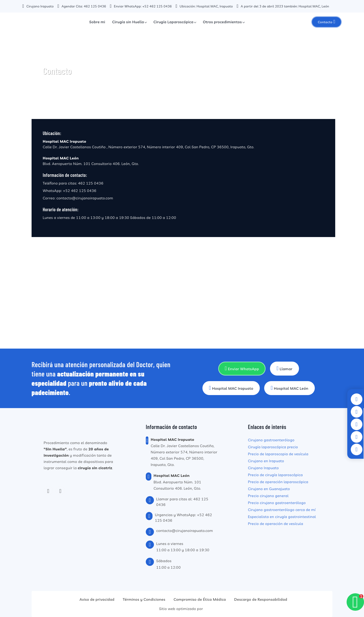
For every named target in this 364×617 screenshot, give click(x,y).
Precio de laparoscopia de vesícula (278, 454)
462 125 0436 (95, 6)
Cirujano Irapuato (263, 468)
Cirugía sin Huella (128, 22)
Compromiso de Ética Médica (200, 599)
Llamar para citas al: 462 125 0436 (182, 502)
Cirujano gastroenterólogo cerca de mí (282, 510)
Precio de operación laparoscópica (278, 482)
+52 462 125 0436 (157, 6)
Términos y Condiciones (144, 599)
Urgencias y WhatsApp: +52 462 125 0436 (183, 518)
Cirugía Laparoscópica (173, 22)
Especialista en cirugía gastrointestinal (282, 517)
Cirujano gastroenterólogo (271, 440)
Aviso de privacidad (97, 599)
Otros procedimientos (222, 22)
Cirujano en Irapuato (266, 461)
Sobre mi (97, 22)
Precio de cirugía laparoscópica (275, 475)
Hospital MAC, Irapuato (215, 6)
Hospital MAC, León (314, 6)
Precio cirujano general (268, 496)
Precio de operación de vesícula (276, 524)
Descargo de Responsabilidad (261, 599)
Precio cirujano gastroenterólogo (277, 503)
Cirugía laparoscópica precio (273, 447)
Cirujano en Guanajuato (269, 489)
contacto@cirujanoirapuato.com (85, 198)
